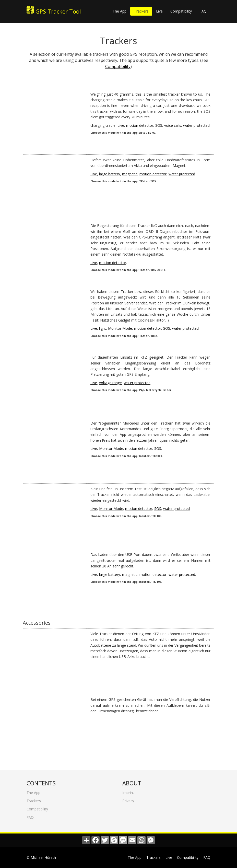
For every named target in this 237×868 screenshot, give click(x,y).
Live (159, 11)
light (103, 328)
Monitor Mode (120, 328)
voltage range (110, 383)
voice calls (173, 125)
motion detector (140, 125)
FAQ (203, 11)
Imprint (128, 790)
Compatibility (181, 11)
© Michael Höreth (41, 857)
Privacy (128, 798)
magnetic (130, 174)
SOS (159, 125)
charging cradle (103, 125)
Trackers (141, 11)
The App (120, 11)
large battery (110, 174)
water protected (196, 125)
